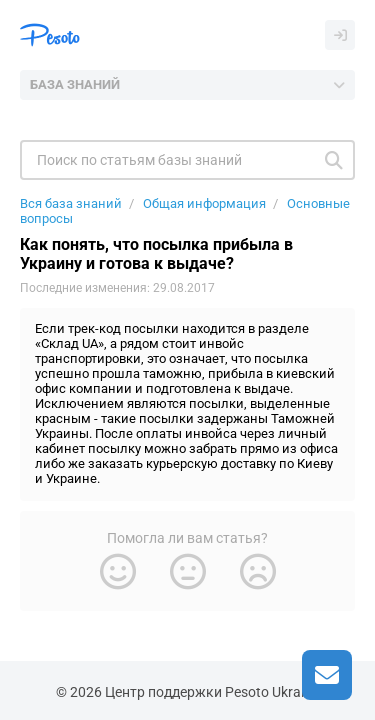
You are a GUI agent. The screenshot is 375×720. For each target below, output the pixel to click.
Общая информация (204, 203)
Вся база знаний (71, 203)
